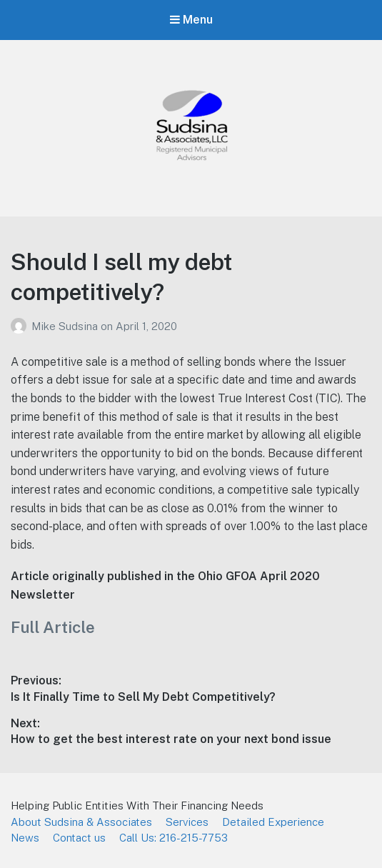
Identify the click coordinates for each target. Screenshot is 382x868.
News (25, 838)
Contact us (79, 838)
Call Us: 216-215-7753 (174, 838)
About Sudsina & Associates (81, 822)
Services (187, 822)
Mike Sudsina (66, 326)
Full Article (53, 627)
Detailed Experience (273, 822)
